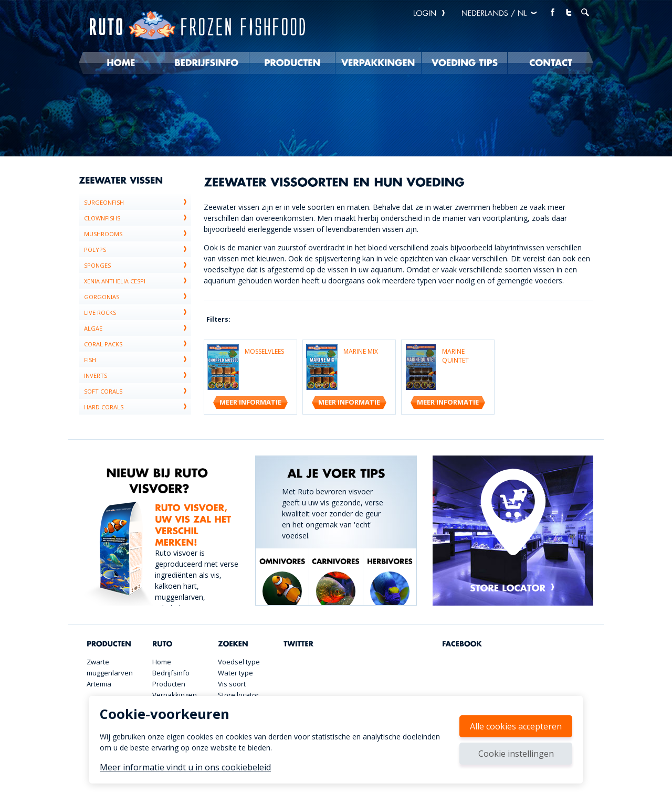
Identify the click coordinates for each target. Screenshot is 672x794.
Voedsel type (239, 662)
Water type (235, 673)
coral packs (138, 344)
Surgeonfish (138, 202)
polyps (138, 249)
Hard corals (138, 407)
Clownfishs (138, 218)
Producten (169, 684)
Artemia (99, 684)
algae (138, 328)
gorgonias (138, 297)
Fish (138, 359)
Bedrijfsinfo (171, 673)
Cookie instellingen (516, 754)
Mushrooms (138, 234)
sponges (138, 265)
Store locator (238, 695)
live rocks (138, 312)
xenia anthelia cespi (138, 281)
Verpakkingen (175, 695)
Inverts (138, 375)
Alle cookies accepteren (516, 726)
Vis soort (232, 684)
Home (162, 662)
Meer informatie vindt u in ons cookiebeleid (185, 767)
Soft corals (138, 391)
